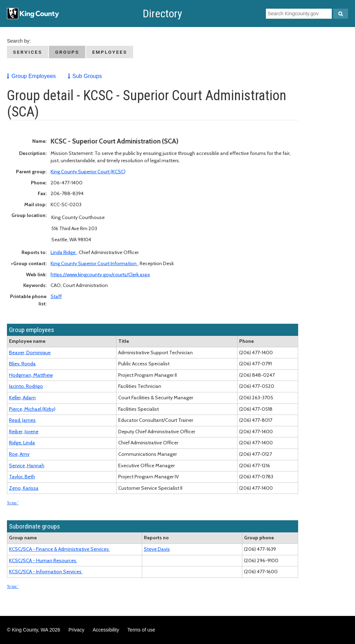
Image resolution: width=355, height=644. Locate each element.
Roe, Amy (19, 454)
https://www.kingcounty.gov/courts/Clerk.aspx (100, 275)
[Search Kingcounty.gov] (341, 14)
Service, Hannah (27, 465)
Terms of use (141, 630)
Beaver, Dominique (30, 353)
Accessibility (106, 630)
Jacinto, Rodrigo (26, 386)
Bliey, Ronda (22, 364)
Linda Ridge (64, 252)
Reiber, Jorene (24, 432)
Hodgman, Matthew (31, 375)
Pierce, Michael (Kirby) (32, 409)
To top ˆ (13, 503)
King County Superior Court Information (94, 263)
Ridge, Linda (22, 443)
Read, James (22, 420)
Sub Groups (87, 76)
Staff (56, 296)
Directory (162, 14)
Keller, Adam (22, 398)
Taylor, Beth (22, 477)
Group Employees (34, 76)
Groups (67, 52)
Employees (110, 52)
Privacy (76, 630)
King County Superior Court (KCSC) (88, 172)
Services (28, 52)
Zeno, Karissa (24, 488)
